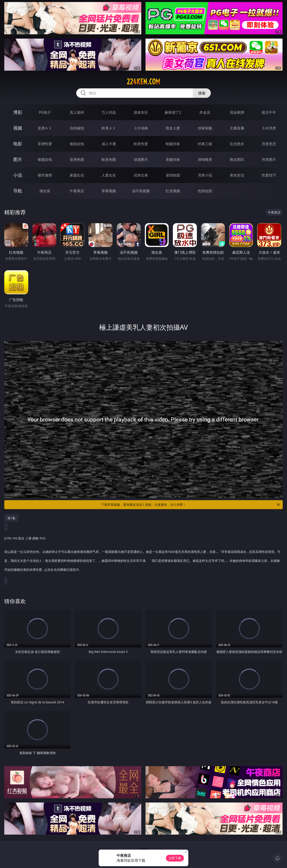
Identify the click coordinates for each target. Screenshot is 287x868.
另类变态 (269, 144)
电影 (18, 144)
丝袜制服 (205, 128)
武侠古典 (141, 175)
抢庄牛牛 (269, 112)
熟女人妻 (173, 128)
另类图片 (269, 159)
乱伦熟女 (237, 144)
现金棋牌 (237, 112)
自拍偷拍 (77, 128)
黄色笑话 (237, 175)
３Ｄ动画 (141, 128)
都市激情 (45, 175)
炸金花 (205, 112)
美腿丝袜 (173, 159)
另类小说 (205, 175)
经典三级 (205, 144)
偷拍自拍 (77, 144)
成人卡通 (109, 144)
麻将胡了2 (173, 112)
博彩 (18, 112)
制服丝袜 (173, 144)
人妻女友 (109, 175)
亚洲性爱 (45, 144)
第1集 (11, 518)
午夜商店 (77, 191)
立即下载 (175, 858)
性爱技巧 (269, 175)
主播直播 (237, 128)
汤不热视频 (141, 191)
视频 (18, 128)
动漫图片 (141, 159)
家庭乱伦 (77, 175)
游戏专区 (141, 112)
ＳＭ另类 (269, 128)
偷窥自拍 (45, 159)
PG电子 (45, 112)
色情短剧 (205, 191)
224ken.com (143, 82)
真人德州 (77, 112)
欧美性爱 (141, 144)
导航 (18, 191)
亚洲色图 (77, 159)
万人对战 (109, 112)
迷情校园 (173, 175)
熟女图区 (237, 159)
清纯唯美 (205, 159)
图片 (18, 159)
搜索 (202, 93)
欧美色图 (109, 159)
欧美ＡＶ (109, 128)
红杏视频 (173, 191)
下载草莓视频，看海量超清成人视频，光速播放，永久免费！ (191, 505)
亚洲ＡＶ (45, 128)
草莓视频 (109, 191)
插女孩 (45, 191)
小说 (18, 175)
